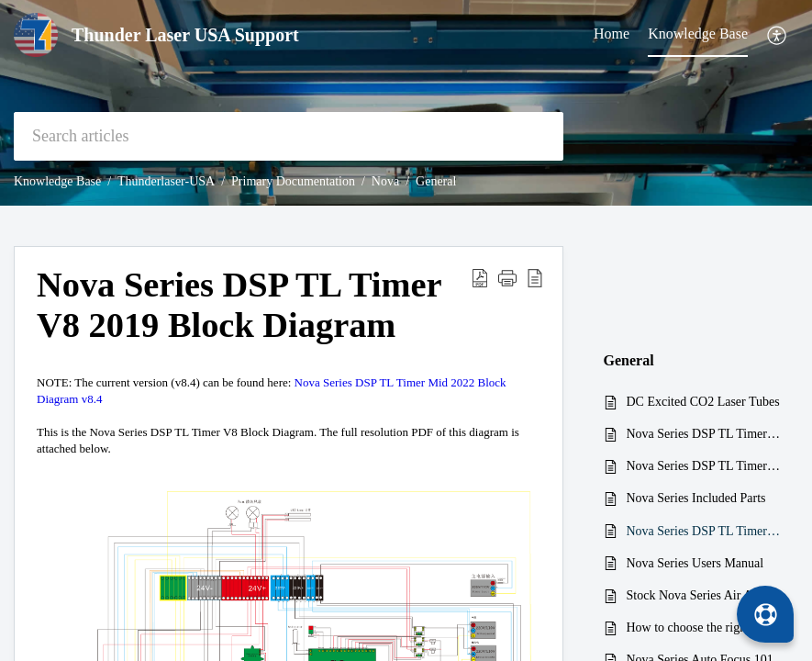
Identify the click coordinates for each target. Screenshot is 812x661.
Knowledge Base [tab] (698, 34)
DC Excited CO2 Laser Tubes (703, 402)
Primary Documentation (293, 181)
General (436, 181)
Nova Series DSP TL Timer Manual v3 (704, 434)
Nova (385, 181)
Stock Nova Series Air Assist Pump (704, 595)
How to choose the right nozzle (704, 627)
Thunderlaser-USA (166, 181)
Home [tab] (612, 34)
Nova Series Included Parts (696, 498)
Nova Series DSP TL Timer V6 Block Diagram (704, 466)
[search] (289, 136)
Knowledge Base (57, 181)
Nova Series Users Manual (695, 563)
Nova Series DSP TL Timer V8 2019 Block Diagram (704, 531)
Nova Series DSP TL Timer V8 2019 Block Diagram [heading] (239, 305)
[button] (778, 35)
